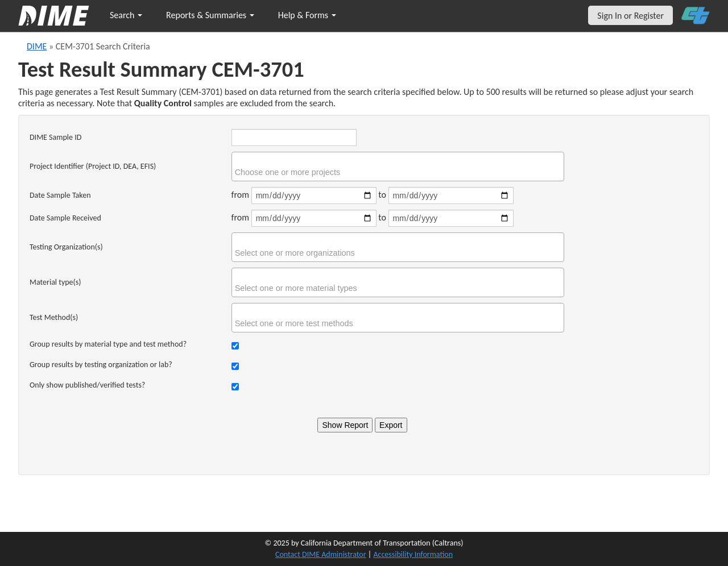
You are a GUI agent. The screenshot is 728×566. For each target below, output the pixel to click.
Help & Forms (307, 15)
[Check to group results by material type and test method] (235, 346)
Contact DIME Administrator (321, 554)
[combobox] (398, 167)
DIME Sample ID (55, 137)
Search (126, 15)
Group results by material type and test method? (108, 344)
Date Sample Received (65, 218)
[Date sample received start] (314, 218)
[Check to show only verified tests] (235, 387)
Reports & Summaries (210, 15)
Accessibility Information (413, 554)
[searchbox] (399, 172)
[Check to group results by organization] (235, 366)
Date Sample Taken (60, 195)
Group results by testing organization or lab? (101, 365)
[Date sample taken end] (451, 195)
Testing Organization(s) (66, 247)
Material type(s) (55, 282)
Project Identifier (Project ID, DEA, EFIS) (93, 166)
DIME (37, 46)
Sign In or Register (630, 16)
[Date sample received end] (451, 218)
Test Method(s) (54, 317)
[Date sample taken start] (314, 195)
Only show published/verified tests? (87, 385)
